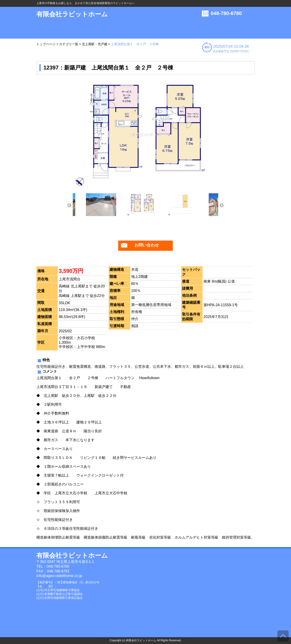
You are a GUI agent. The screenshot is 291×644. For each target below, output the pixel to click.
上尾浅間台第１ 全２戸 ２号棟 (135, 44)
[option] (145, 134)
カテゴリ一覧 (69, 44)
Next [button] (222, 206)
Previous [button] (69, 206)
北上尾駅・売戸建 (95, 44)
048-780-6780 (226, 13)
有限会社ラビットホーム (72, 14)
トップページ (46, 44)
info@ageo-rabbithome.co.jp (59, 576)
